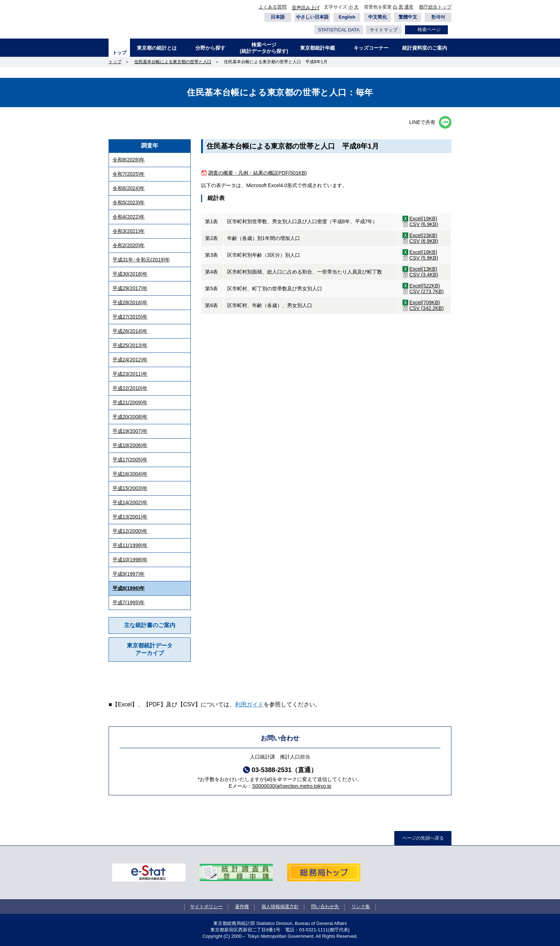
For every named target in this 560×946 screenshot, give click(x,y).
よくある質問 (272, 7)
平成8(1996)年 (129, 588)
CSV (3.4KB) (424, 275)
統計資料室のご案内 (425, 48)
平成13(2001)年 (130, 517)
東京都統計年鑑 (317, 48)
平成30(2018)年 (130, 274)
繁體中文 (408, 17)
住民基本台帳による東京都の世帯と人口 (173, 62)
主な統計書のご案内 (150, 625)
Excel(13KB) (423, 269)
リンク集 (361, 907)
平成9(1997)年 (129, 574)
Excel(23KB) (423, 235)
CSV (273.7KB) (426, 291)
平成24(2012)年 (130, 360)
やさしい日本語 (312, 17)
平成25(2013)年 (130, 345)
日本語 (278, 17)
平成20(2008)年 (130, 417)
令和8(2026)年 (129, 160)
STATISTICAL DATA (339, 30)
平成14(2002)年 (130, 502)
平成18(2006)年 (130, 445)
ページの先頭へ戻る (423, 838)
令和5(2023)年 (129, 202)
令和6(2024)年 (129, 188)
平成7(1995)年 (129, 602)
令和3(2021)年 (129, 231)
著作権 (242, 907)
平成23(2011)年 (130, 374)
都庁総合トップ (435, 7)
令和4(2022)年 (129, 217)
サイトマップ (384, 30)
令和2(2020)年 (129, 245)
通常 (409, 7)
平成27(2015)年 (130, 317)
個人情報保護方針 (280, 907)
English (347, 17)
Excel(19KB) (423, 219)
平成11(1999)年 (130, 545)
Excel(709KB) (425, 302)
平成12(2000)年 (130, 531)
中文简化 (377, 17)
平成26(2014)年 (130, 331)
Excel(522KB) (425, 286)
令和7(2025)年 (129, 174)
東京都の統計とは (157, 48)
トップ (119, 53)
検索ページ (429, 29)
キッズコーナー (371, 48)
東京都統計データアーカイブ (150, 649)
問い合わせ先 (325, 907)
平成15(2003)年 (130, 488)
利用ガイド (249, 704)
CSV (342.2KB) (426, 308)
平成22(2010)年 (130, 388)
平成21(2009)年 (130, 402)
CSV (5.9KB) (424, 258)
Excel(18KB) (423, 252)
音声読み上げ (306, 8)
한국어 (438, 17)
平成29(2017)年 (130, 288)
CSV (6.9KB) (424, 224)
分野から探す (210, 48)
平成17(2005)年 (130, 460)
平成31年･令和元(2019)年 (141, 260)
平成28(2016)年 (130, 302)
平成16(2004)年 (130, 474)
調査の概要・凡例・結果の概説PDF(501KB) (257, 173)
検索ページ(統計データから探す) (264, 48)
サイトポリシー (206, 907)
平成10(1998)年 (130, 560)
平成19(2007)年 (130, 431)
